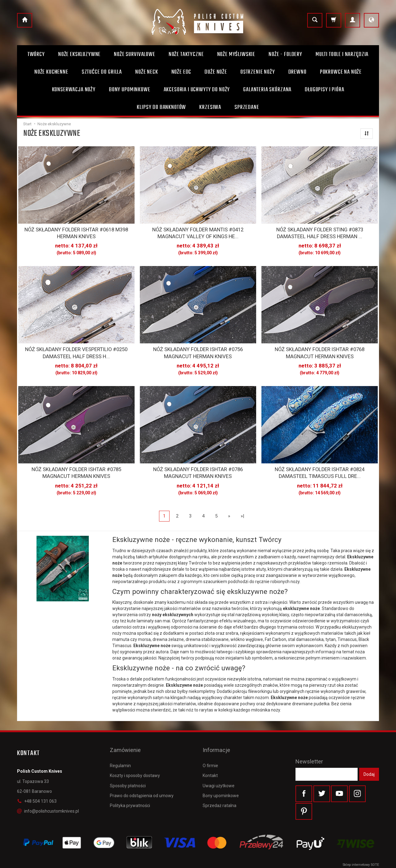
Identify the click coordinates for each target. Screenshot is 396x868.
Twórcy (36, 54)
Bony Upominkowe (130, 90)
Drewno (297, 72)
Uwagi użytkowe (219, 768)
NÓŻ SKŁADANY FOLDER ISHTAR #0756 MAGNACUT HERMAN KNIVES (198, 349)
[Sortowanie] (367, 134)
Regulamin (120, 749)
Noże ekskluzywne (79, 54)
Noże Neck (147, 72)
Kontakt (210, 758)
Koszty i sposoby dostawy (135, 758)
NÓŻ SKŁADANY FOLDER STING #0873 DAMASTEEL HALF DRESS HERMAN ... (320, 232)
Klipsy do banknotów (161, 107)
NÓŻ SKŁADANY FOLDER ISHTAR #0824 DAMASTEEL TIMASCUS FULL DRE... (320, 467)
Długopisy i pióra (324, 90)
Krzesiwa (210, 107)
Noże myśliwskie (236, 54)
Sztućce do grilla (102, 72)
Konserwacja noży (74, 90)
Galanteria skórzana (267, 90)
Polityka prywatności (130, 788)
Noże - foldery (285, 54)
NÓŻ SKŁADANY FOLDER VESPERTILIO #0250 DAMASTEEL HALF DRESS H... (76, 349)
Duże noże (216, 72)
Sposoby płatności (128, 768)
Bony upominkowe (221, 778)
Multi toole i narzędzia (342, 54)
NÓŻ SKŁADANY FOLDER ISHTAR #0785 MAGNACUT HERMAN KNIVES (76, 467)
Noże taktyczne (186, 54)
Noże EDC (181, 72)
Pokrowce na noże (341, 72)
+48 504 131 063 (37, 794)
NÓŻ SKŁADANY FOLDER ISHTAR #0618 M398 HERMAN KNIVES (76, 232)
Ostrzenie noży (258, 72)
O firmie (210, 749)
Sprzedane (247, 107)
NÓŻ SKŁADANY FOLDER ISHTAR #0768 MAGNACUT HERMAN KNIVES (320, 349)
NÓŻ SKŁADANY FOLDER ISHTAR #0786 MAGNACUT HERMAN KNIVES (198, 467)
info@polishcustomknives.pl (48, 804)
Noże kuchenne (51, 72)
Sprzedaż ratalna (220, 788)
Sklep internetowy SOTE (361, 862)
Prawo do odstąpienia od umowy (142, 778)
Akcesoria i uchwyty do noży (197, 90)
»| (242, 509)
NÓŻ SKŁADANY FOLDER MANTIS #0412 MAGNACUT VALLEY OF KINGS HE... (198, 232)
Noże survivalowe (134, 54)
